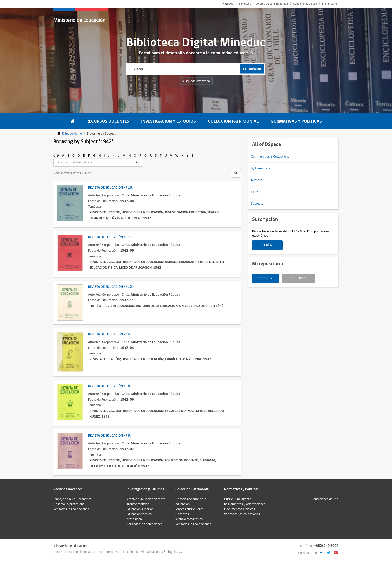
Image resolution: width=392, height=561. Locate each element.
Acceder (265, 278)
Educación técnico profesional (139, 517)
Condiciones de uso (305, 4)
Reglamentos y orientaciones (245, 504)
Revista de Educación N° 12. (110, 287)
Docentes (182, 514)
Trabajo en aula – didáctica (73, 499)
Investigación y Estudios (169, 121)
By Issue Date (261, 168)
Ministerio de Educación (79, 20)
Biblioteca (245, 4)
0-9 (56, 156)
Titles (255, 192)
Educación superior (140, 509)
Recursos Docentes (108, 121)
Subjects (257, 204)
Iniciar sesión (330, 4)
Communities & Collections (270, 157)
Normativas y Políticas (296, 121)
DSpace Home (72, 134)
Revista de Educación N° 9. (109, 436)
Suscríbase (267, 245)
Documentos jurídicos (240, 509)
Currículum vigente (238, 499)
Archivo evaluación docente (146, 499)
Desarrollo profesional (70, 504)
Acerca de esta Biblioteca (272, 4)
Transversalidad (138, 504)
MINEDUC (228, 4)
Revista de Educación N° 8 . (110, 386)
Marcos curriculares (190, 509)
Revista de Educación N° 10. (110, 188)
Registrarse (299, 278)
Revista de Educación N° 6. (109, 334)
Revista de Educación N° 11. (110, 237)
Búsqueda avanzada (196, 81)
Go (138, 162)
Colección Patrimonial (233, 121)
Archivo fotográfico (189, 519)
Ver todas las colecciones (71, 509)
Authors (257, 180)
